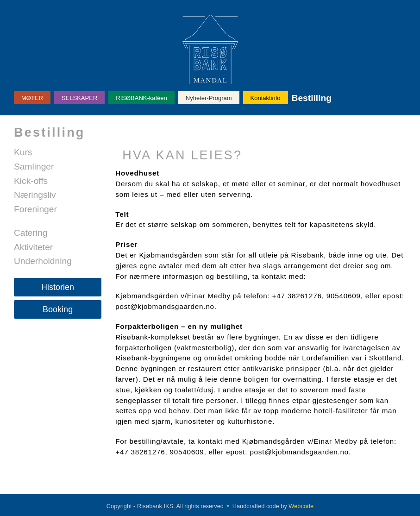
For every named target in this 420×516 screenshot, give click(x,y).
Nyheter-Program (209, 98)
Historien (58, 287)
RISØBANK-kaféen (141, 98)
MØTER (32, 98)
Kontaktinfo (266, 98)
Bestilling (312, 98)
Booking (58, 309)
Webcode (301, 506)
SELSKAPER (79, 98)
